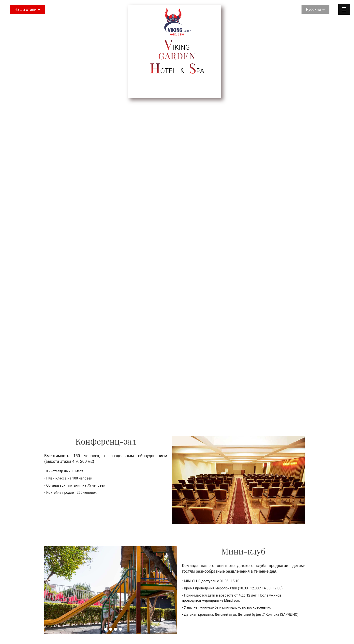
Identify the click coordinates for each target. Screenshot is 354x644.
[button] (101, 629)
